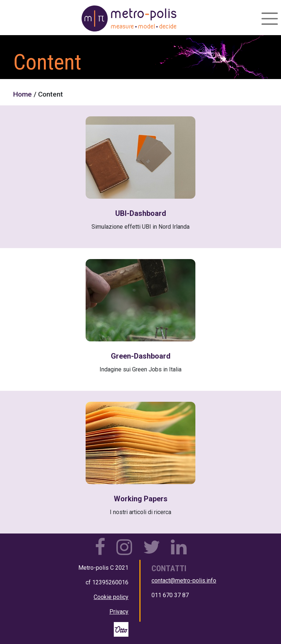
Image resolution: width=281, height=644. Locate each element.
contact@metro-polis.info (184, 581)
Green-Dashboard (141, 356)
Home (23, 94)
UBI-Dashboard (141, 213)
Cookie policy (111, 597)
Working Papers (141, 499)
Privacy (119, 612)
